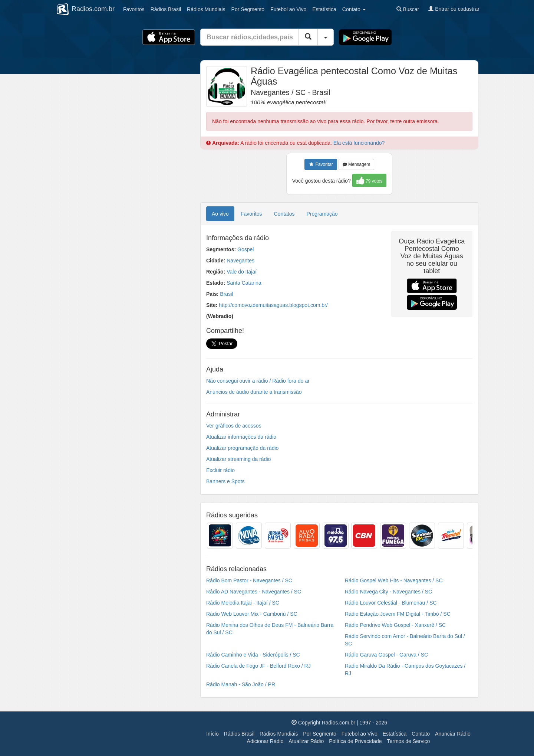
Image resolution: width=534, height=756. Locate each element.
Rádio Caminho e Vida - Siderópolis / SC (253, 655)
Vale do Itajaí (242, 272)
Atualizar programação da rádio (242, 448)
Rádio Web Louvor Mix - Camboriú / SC (252, 614)
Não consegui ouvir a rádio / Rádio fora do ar (258, 381)
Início (212, 734)
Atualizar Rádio (306, 741)
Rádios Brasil (239, 734)
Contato (421, 734)
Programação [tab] (322, 214)
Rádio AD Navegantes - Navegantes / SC (254, 592)
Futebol (288, 9)
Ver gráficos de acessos (234, 426)
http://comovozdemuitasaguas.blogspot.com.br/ (273, 305)
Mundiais (206, 9)
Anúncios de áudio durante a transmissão (254, 392)
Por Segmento (320, 734)
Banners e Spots (225, 481)
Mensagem (357, 164)
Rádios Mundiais (279, 734)
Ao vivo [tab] (220, 214)
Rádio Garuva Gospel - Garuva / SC (386, 655)
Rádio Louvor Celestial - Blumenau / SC (391, 603)
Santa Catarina (244, 283)
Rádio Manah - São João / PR (241, 684)
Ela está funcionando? (359, 143)
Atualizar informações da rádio (241, 437)
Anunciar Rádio (453, 734)
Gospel (245, 249)
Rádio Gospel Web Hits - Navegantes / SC (394, 580)
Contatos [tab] (284, 214)
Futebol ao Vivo (360, 734)
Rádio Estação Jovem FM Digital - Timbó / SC (398, 614)
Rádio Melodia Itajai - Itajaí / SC (243, 603)
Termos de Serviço (408, 741)
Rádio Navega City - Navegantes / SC (388, 592)
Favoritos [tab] (251, 214)
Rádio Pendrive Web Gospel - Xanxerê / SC (395, 625)
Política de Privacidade (355, 741)
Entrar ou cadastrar (454, 9)
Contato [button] (354, 9)
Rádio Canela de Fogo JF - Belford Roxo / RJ (258, 666)
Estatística (324, 9)
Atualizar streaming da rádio (238, 459)
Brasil (166, 9)
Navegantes (240, 261)
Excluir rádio (220, 470)
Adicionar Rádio (265, 741)
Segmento (248, 9)
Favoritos (134, 9)
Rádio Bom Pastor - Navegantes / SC (249, 580)
